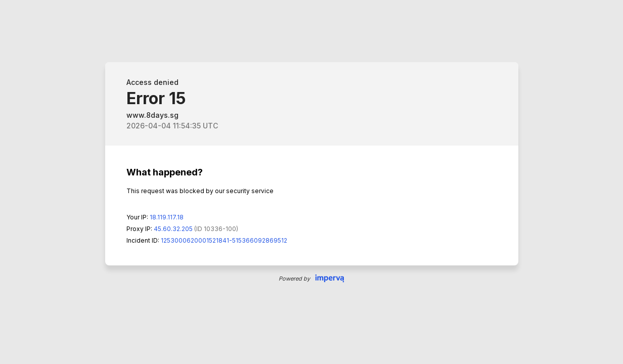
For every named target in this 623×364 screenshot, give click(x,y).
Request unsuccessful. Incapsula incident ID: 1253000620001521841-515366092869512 (312, 182)
